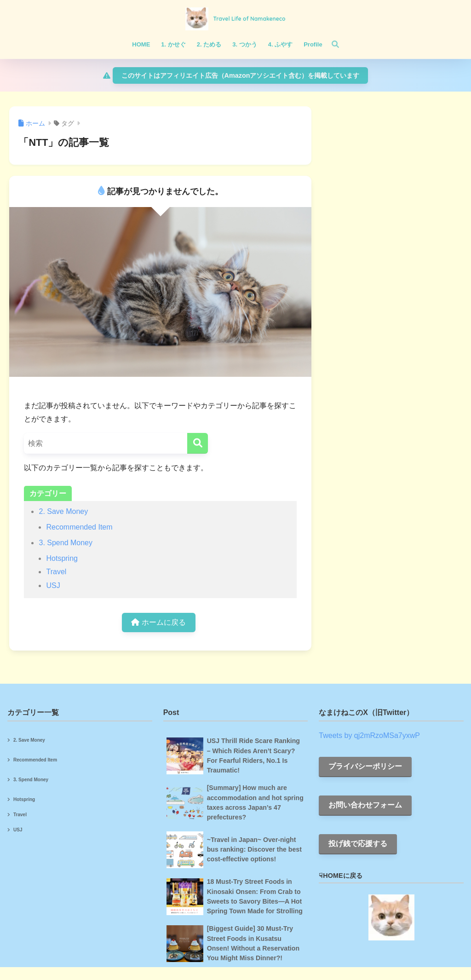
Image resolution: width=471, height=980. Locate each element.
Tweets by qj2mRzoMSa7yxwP (369, 735)
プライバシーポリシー (365, 766)
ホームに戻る (158, 622)
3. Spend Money (66, 543)
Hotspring (62, 558)
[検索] (331, 45)
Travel (56, 572)
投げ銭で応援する (358, 844)
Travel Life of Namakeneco (249, 19)
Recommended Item (79, 527)
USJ (53, 585)
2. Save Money (63, 511)
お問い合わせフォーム (365, 805)
